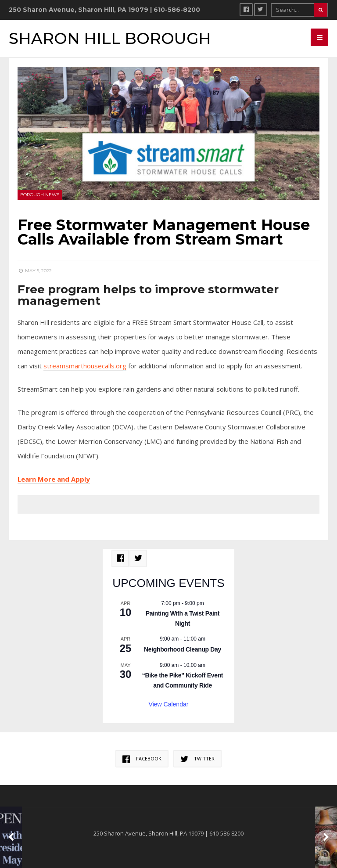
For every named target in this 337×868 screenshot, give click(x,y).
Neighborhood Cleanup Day (183, 649)
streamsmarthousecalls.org (85, 366)
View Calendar (169, 704)
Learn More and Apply (54, 479)
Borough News (40, 195)
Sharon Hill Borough (110, 38)
